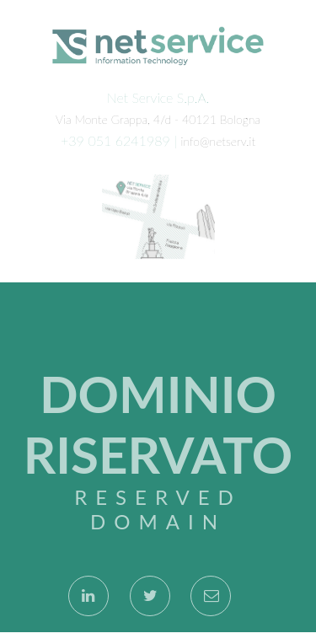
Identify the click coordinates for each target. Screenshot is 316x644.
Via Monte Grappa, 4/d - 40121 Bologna (158, 118)
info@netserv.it (218, 140)
